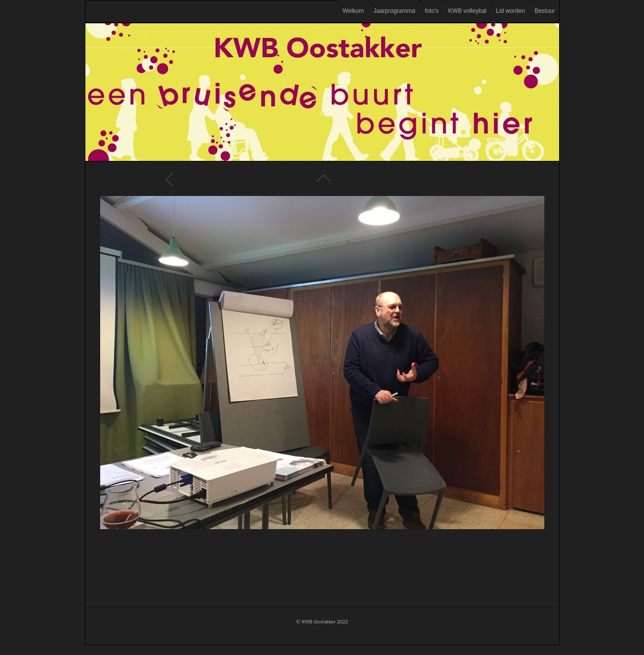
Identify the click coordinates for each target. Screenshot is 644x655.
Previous (171, 179)
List (322, 179)
